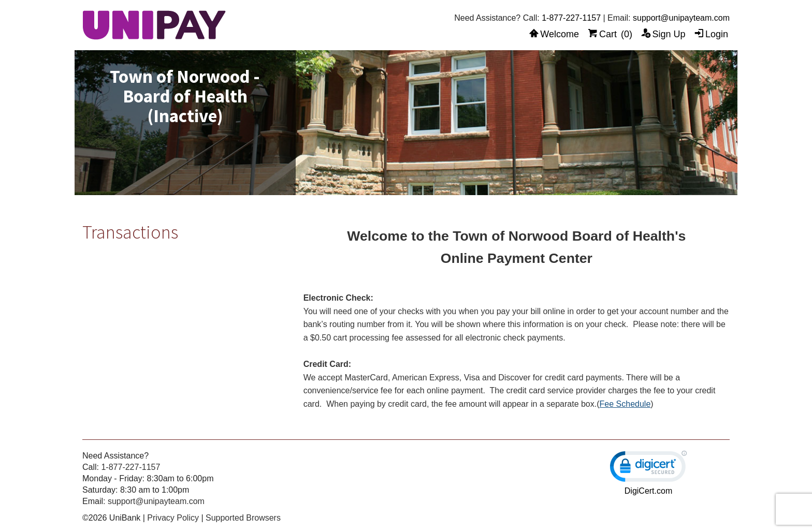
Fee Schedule (625, 404)
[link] (648, 469)
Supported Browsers (243, 518)
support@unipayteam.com (681, 18)
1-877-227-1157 (571, 18)
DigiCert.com (648, 491)
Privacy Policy (173, 518)
